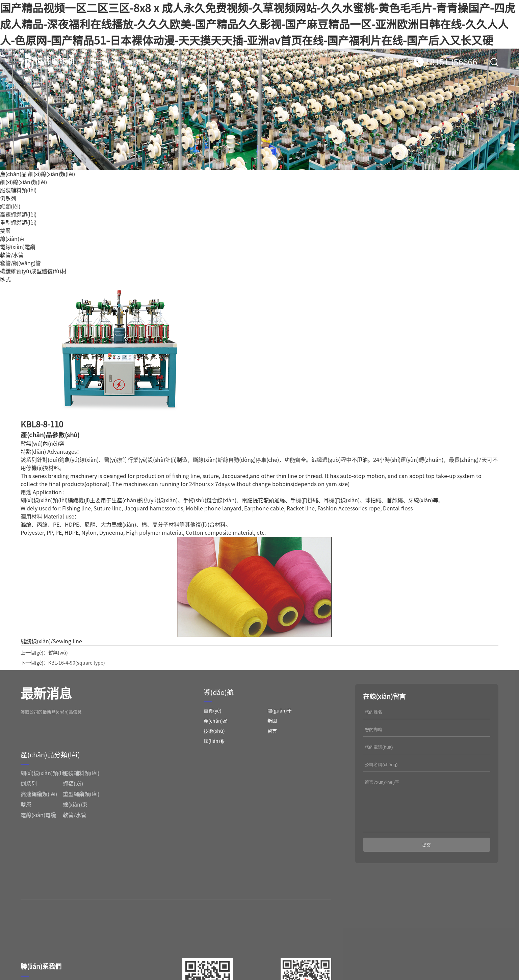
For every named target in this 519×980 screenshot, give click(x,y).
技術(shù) (235, 62)
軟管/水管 (12, 255)
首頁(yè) (106, 62)
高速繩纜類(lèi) (18, 215)
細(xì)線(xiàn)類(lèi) (51, 174)
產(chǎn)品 (178, 62)
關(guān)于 (140, 62)
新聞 (207, 62)
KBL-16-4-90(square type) (77, 663)
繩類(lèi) (10, 206)
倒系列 (8, 198)
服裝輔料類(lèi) (18, 190)
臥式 (5, 279)
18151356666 (451, 62)
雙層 (5, 231)
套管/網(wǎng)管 (20, 263)
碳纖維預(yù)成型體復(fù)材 (33, 271)
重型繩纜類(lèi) (18, 223)
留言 (263, 62)
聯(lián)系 (291, 62)
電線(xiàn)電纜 (18, 247)
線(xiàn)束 (12, 239)
